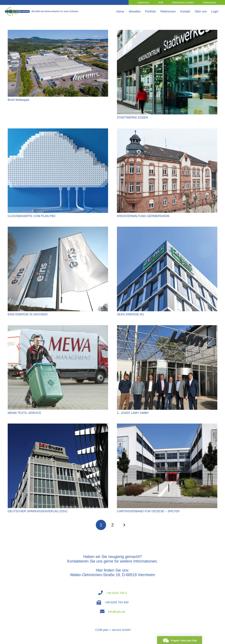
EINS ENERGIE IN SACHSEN (28, 314)
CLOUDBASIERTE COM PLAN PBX (32, 216)
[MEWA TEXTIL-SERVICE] (58, 327)
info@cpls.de (117, 612)
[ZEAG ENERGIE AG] (167, 229)
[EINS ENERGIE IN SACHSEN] (58, 229)
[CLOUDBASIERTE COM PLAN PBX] (58, 131)
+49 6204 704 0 (117, 593)
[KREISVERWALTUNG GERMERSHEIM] (167, 131)
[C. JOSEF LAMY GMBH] (167, 327)
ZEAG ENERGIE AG (130, 314)
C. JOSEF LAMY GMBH (133, 413)
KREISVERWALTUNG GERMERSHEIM (143, 216)
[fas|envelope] (104, 612)
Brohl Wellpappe (19, 100)
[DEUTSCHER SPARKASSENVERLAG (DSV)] (58, 426)
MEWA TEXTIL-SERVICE (24, 413)
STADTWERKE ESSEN (132, 118)
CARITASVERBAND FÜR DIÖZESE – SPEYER (148, 511)
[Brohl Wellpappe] (58, 32)
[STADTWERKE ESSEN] (167, 32)
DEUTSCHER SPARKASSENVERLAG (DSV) (38, 511)
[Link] (42, 11)
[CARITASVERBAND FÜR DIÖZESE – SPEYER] (167, 426)
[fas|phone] (102, 593)
